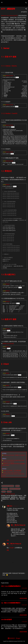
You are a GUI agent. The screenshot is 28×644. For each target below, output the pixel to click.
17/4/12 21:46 (14, 527)
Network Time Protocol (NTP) (9, 16)
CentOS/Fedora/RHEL (8, 486)
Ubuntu (9, 492)
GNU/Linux (5, 489)
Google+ (12, 548)
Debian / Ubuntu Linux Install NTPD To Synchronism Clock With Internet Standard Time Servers (13, 474)
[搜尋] (26, 3)
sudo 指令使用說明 (6, 619)
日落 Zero (9, 506)
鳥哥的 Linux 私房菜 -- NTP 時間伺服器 (12, 470)
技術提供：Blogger (14, 638)
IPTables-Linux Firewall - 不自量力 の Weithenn (14, 455)
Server (4, 492)
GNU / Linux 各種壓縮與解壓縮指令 (11, 586)
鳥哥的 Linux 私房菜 (8, 344)
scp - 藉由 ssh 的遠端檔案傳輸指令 (11, 603)
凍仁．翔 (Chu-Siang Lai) (18, 525)
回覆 (8, 540)
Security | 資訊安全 (15, 489)
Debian (17, 486)
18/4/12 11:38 (10, 545)
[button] (26, 9)
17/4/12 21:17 (16, 506)
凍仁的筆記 (10, 2)
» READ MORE (23, 598)
